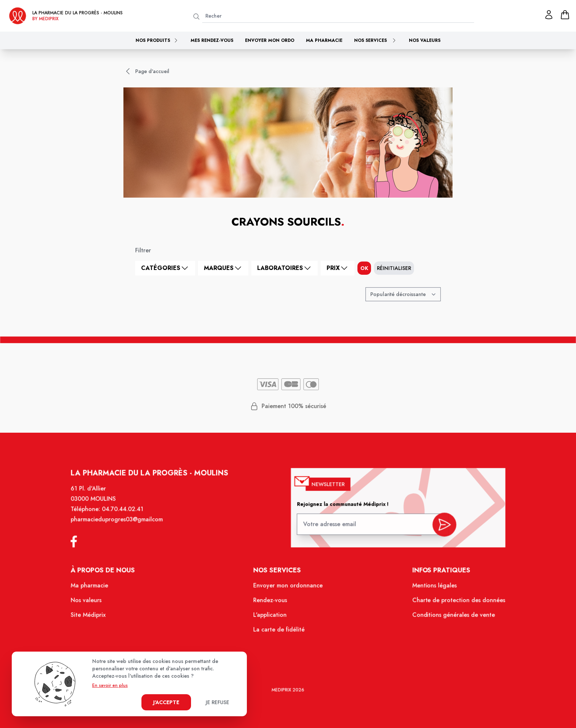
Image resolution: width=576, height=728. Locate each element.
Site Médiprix (95, 617)
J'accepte (166, 702)
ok (364, 268)
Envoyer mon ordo (270, 40)
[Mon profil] (549, 15)
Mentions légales (430, 589)
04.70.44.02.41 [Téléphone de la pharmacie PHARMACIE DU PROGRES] (128, 515)
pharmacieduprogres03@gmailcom (122, 525)
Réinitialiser (394, 268)
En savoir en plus (110, 685)
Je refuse (217, 702)
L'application (271, 617)
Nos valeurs (425, 40)
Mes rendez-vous (212, 40)
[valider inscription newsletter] (439, 528)
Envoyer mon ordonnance (288, 589)
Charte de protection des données (453, 603)
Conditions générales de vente (448, 617)
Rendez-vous (271, 603)
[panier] (565, 15)
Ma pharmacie (324, 40)
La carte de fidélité (279, 631)
